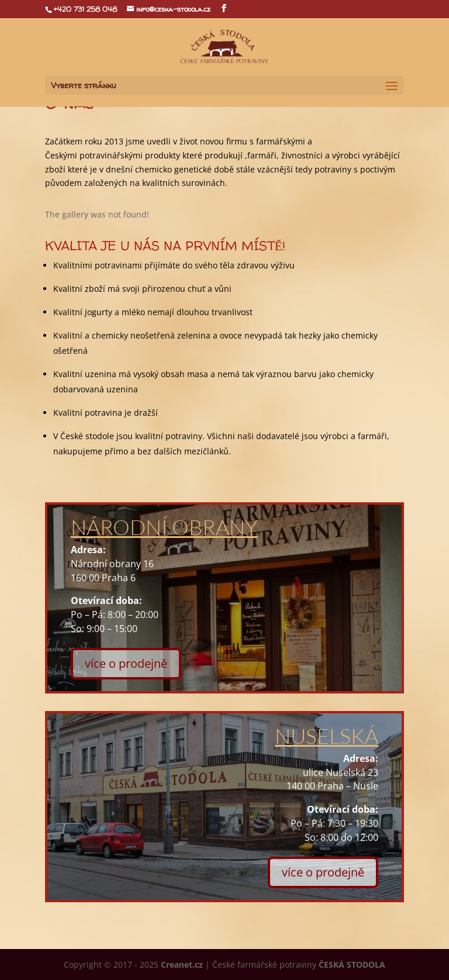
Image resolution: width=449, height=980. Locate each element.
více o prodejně (126, 663)
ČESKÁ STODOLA (352, 965)
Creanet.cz (182, 965)
